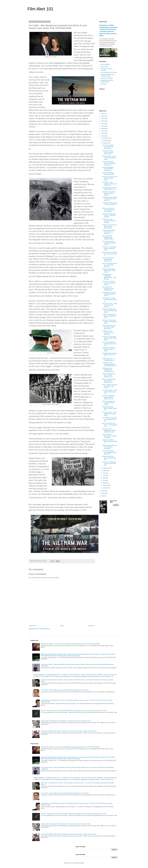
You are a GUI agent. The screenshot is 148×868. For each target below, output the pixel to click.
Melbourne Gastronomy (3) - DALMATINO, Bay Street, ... (110, 311)
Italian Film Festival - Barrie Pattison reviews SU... (110, 408)
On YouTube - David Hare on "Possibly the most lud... (110, 419)
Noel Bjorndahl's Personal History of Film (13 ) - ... (110, 189)
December (106, 138)
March (105, 483)
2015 (103, 493)
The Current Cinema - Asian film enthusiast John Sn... (109, 243)
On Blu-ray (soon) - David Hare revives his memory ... (110, 305)
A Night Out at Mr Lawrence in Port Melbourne (108, 333)
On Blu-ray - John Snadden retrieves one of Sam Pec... (110, 184)
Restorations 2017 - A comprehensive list (109, 360)
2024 (103, 119)
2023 (103, 121)
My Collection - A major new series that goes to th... (110, 300)
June (104, 476)
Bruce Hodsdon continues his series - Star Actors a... (110, 254)
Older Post (91, 626)
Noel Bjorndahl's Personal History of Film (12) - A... (110, 355)
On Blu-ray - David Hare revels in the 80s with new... (109, 464)
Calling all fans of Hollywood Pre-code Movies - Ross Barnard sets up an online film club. (66, 721)
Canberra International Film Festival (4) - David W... (109, 232)
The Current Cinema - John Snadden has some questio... (109, 210)
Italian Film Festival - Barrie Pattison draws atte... (109, 458)
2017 (103, 136)
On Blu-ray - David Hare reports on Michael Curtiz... (109, 248)
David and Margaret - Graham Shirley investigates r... (108, 169)
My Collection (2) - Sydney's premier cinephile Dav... (108, 289)
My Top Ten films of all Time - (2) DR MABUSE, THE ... (109, 375)
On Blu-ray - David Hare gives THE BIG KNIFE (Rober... (109, 338)
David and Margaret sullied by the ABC (108, 174)
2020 (103, 129)
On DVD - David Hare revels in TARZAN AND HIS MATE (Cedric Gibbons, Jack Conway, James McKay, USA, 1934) (74, 711)
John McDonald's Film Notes (109, 72)
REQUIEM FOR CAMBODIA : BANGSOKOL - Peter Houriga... (109, 277)
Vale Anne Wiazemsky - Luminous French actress (109, 403)
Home (62, 626)
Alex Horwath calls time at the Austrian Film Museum (110, 265)
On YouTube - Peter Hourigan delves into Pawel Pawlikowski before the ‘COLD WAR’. (65, 690)
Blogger (82, 863)
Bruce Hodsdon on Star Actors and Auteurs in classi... (109, 158)
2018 (103, 133)
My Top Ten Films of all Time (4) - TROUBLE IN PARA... (109, 215)
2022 (103, 124)
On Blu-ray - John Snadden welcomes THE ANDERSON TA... (110, 364)
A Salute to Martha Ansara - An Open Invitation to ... (110, 204)
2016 (103, 491)
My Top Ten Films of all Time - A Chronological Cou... (110, 425)
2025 (103, 116)
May (104, 478)
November (106, 141)
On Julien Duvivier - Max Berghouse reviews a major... (109, 414)
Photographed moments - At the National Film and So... (110, 294)
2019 (103, 131)
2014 (103, 496)
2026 (103, 114)
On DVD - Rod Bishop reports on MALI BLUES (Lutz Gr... (109, 397)
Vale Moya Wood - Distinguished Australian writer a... (109, 370)
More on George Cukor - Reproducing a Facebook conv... (109, 381)
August (105, 471)
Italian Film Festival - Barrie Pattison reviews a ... (110, 441)
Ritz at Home (104, 67)
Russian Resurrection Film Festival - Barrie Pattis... (110, 178)
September (106, 468)
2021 (103, 126)
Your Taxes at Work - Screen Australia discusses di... (108, 147)
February (105, 485)
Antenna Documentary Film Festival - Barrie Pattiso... (109, 271)
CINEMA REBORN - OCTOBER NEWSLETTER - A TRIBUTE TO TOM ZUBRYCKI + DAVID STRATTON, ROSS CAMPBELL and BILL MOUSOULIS (75, 675)
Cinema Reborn (105, 64)
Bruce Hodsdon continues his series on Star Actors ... (110, 386)
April (104, 480)
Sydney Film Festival (107, 78)
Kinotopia (103, 84)
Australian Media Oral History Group (107, 81)
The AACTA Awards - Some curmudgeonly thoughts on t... (109, 163)
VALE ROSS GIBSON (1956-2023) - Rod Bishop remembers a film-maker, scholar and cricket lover (69, 731)
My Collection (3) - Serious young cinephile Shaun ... (108, 238)
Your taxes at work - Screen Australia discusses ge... (108, 152)
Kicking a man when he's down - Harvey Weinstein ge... (109, 226)
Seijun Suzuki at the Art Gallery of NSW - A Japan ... (109, 349)
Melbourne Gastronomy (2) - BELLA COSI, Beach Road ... (109, 327)
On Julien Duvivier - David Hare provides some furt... (110, 392)
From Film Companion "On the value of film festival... (109, 283)
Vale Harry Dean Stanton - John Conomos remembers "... (110, 447)
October (105, 143)
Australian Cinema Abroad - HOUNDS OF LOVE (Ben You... (110, 199)
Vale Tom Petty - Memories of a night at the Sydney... (110, 436)
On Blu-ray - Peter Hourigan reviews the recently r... (109, 221)
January (105, 488)
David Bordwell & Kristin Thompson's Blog (108, 75)
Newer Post (33, 626)
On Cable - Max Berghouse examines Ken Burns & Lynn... (109, 430)
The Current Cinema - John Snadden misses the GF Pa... (109, 452)
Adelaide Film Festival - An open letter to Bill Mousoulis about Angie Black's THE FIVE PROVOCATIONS (70, 644)
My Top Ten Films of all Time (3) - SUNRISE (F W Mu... (110, 322)
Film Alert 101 (40, 9)
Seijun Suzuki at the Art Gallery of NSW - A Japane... (109, 193)
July (104, 473)
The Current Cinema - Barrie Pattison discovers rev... (109, 259)
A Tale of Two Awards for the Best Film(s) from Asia (109, 316)
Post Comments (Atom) (43, 629)
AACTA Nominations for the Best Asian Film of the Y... (109, 344)
